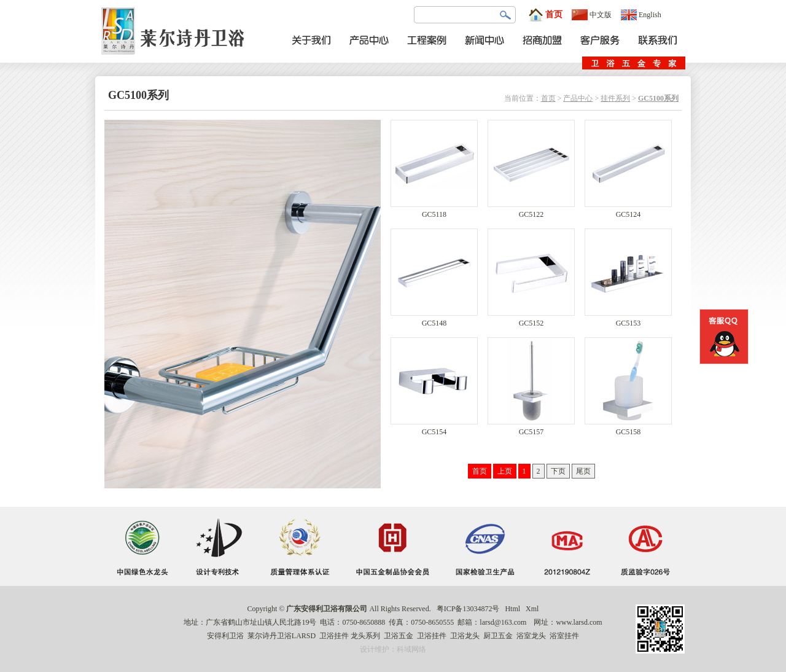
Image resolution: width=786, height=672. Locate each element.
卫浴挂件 (334, 636)
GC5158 (628, 428)
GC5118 (434, 211)
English (641, 15)
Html (512, 609)
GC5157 (531, 428)
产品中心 (578, 98)
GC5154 (434, 428)
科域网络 (411, 649)
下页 (558, 471)
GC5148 (434, 320)
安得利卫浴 (225, 636)
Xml (532, 609)
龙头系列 (365, 636)
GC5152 (531, 320)
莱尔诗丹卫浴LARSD (282, 636)
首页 (545, 15)
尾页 (583, 471)
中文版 (592, 15)
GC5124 (628, 211)
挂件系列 (615, 98)
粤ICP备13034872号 (468, 609)
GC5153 (628, 320)
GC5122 (531, 211)
